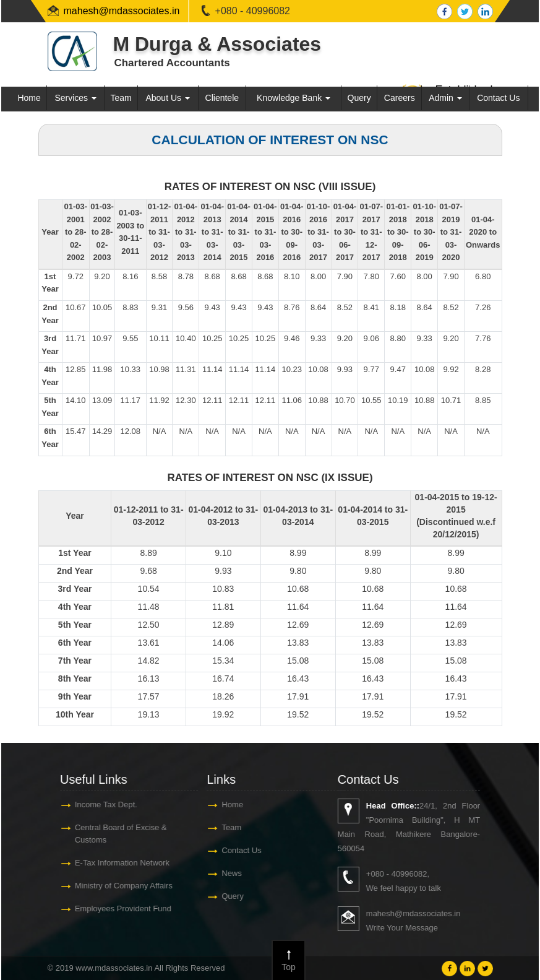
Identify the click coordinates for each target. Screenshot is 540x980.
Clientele (222, 98)
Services (75, 98)
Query (359, 98)
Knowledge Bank (294, 98)
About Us (167, 98)
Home (29, 98)
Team (121, 98)
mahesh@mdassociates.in (122, 11)
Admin (445, 98)
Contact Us (498, 98)
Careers (400, 98)
